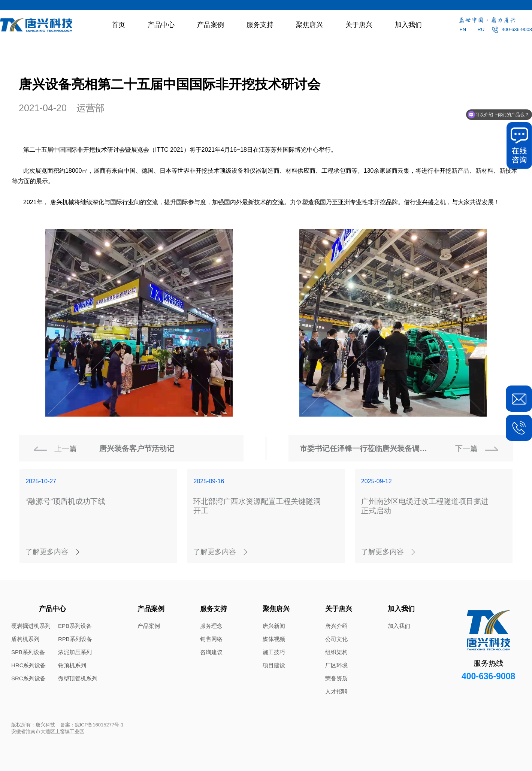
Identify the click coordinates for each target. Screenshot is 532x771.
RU (481, 29)
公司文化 (336, 639)
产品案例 (211, 25)
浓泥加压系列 (75, 652)
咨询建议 (211, 652)
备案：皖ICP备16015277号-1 (92, 725)
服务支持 (260, 25)
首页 (118, 25)
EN (463, 29)
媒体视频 (274, 639)
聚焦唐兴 (309, 25)
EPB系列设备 (75, 626)
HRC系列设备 (29, 665)
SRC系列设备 (28, 678)
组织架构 (336, 652)
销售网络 (211, 639)
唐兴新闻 (274, 626)
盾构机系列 (25, 639)
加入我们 (408, 25)
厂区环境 (336, 665)
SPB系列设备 (28, 652)
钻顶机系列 (72, 665)
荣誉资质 (336, 678)
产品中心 (161, 25)
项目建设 (274, 665)
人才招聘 (336, 691)
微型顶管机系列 (78, 678)
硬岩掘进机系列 (31, 626)
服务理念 (211, 626)
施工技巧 (274, 652)
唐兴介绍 (336, 626)
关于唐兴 (359, 25)
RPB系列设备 (75, 639)
